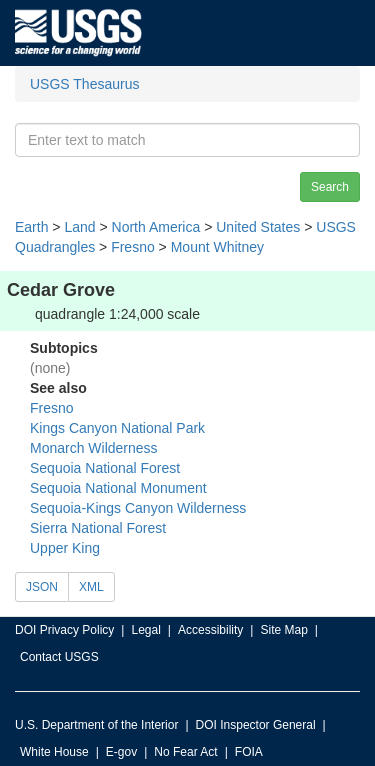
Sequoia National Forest (105, 468)
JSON (42, 587)
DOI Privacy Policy (64, 630)
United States (258, 227)
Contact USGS (59, 657)
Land (79, 227)
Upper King (65, 548)
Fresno (133, 247)
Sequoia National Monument (118, 488)
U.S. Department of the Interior (96, 725)
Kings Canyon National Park (117, 428)
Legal (145, 630)
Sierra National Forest (98, 528)
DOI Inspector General (256, 725)
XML (91, 587)
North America (156, 227)
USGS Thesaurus (84, 84)
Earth (31, 227)
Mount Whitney (217, 247)
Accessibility (210, 630)
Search (330, 187)
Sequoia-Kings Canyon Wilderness (138, 508)
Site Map (283, 630)
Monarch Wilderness (94, 448)
